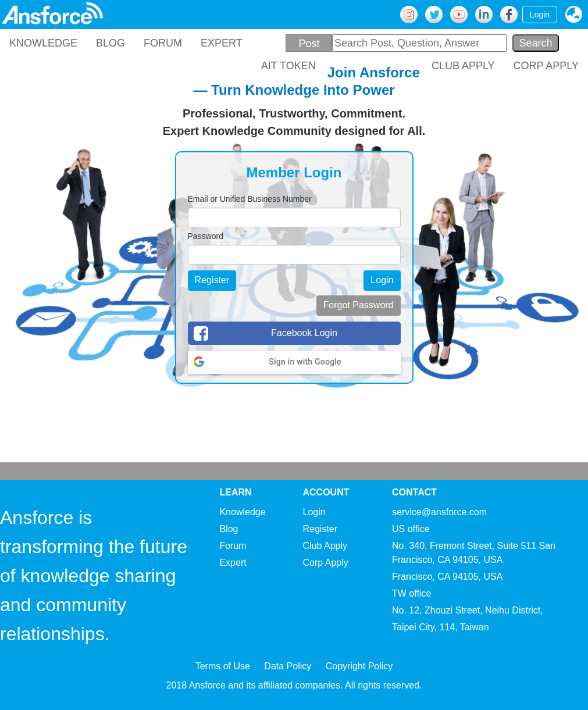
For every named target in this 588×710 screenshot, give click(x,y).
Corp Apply (326, 563)
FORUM (163, 43)
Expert (233, 563)
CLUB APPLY (463, 66)
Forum (233, 546)
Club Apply (325, 546)
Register (212, 280)
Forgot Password (359, 305)
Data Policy (288, 666)
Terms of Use (223, 666)
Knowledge (242, 512)
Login (540, 15)
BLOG (111, 43)
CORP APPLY (546, 66)
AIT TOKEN (288, 66)
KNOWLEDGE (43, 43)
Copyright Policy (359, 666)
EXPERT (222, 43)
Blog (229, 529)
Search (535, 43)
